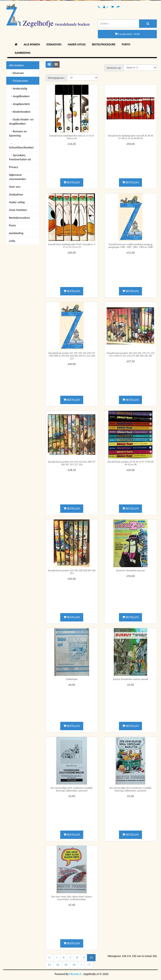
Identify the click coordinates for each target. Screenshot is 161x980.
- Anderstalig (18, 88)
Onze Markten (18, 210)
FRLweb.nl (75, 974)
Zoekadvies (54, 44)
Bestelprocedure (104, 44)
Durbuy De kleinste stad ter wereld (131, 679)
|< (50, 958)
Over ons (15, 187)
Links (12, 241)
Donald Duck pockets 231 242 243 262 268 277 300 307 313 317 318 (72, 463)
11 (50, 965)
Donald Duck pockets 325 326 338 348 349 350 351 (72, 572)
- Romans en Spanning (18, 133)
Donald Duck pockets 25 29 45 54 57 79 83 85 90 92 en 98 (131, 463)
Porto (126, 44)
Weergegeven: (56, 78)
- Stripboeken (19, 81)
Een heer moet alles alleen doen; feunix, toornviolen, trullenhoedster (72, 898)
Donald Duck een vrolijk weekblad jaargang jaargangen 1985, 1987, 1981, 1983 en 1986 (131, 246)
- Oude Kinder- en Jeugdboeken (21, 121)
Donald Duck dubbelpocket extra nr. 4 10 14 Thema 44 (72, 137)
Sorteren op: (114, 68)
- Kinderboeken (20, 112)
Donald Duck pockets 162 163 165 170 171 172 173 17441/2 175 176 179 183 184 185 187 (131, 354)
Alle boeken (32, 44)
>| (89, 965)
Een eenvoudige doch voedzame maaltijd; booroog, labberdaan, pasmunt (72, 789)
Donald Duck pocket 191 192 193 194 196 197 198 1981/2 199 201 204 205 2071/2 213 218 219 (72, 356)
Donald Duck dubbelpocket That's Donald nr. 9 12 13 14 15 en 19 (72, 246)
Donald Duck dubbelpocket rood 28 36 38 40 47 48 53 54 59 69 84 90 (130, 137)
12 (58, 965)
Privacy (13, 167)
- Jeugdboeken (19, 96)
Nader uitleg (77, 44)
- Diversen (16, 73)
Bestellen (72, 182)
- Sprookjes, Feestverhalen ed (20, 157)
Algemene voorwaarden (17, 177)
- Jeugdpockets (19, 104)
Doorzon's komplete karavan (131, 570)
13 (66, 965)
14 (74, 965)
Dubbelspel (72, 679)
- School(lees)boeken (21, 145)
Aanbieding (22, 53)
